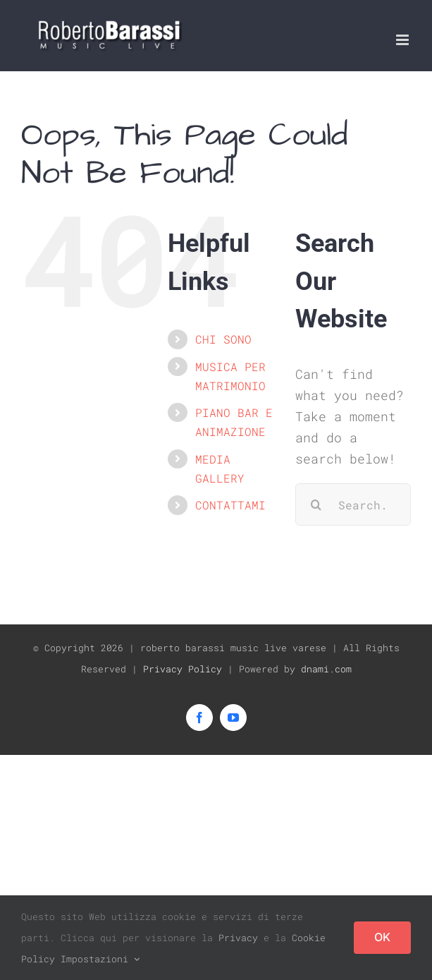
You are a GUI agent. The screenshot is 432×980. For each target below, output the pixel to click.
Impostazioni (100, 959)
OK (382, 937)
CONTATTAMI (230, 505)
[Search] (316, 504)
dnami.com (326, 669)
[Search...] (353, 504)
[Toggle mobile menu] (403, 40)
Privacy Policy (183, 669)
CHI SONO (223, 339)
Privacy (238, 938)
